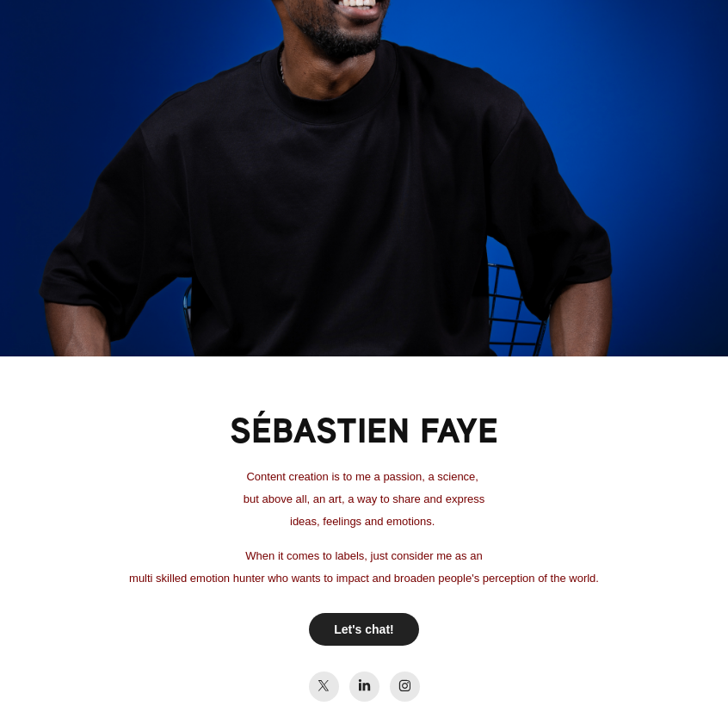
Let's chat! (364, 629)
